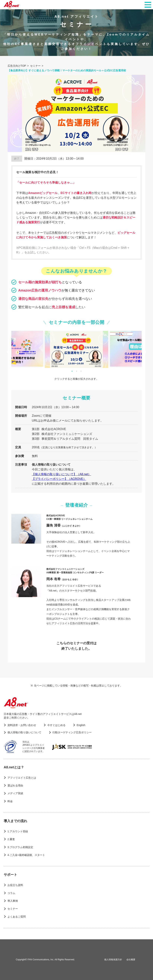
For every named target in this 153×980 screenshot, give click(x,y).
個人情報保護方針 (113, 960)
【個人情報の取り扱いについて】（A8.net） (61, 474)
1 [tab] (72, 371)
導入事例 (13, 901)
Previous (9, 352)
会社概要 (131, 960)
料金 (10, 801)
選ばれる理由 (15, 785)
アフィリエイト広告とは (22, 778)
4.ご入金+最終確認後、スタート (26, 855)
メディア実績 (15, 793)
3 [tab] (81, 371)
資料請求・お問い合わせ (22, 725)
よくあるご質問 (17, 917)
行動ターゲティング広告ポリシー (72, 732)
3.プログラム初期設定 (20, 847)
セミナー (13, 909)
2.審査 (11, 839)
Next (144, 352)
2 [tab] (76, 371)
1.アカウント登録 (18, 831)
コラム (11, 893)
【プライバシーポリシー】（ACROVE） (59, 479)
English (81, 725)
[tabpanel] (76, 349)
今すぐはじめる (56, 725)
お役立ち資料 (15, 885)
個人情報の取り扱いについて (24, 732)
